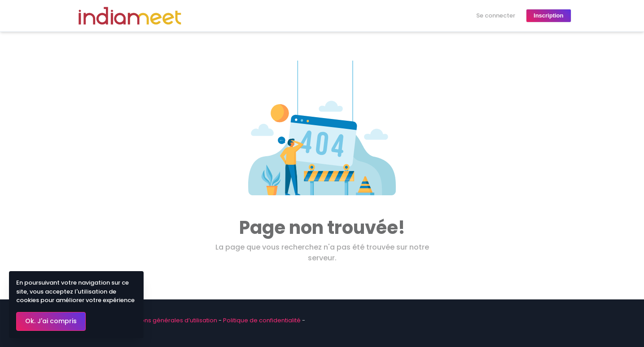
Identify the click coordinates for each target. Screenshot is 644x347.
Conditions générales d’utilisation (169, 320)
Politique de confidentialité (262, 320)
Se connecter (496, 15)
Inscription (548, 15)
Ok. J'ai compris (51, 321)
